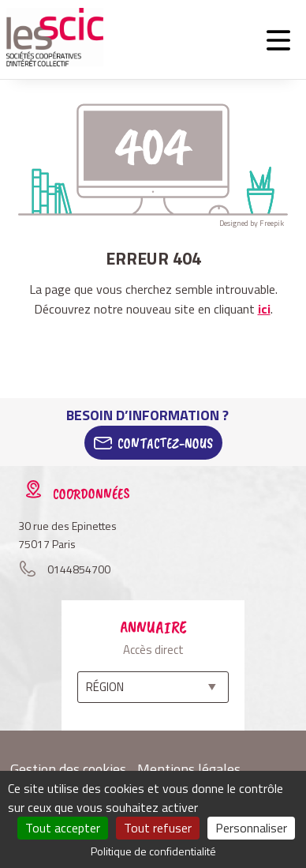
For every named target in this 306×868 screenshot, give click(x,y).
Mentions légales (189, 769)
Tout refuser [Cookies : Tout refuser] (158, 828)
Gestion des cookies (68, 769)
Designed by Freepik (252, 223)
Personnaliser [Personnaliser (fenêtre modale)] (251, 828)
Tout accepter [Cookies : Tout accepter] (63, 828)
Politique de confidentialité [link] (153, 851)
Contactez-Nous (165, 443)
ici (264, 309)
